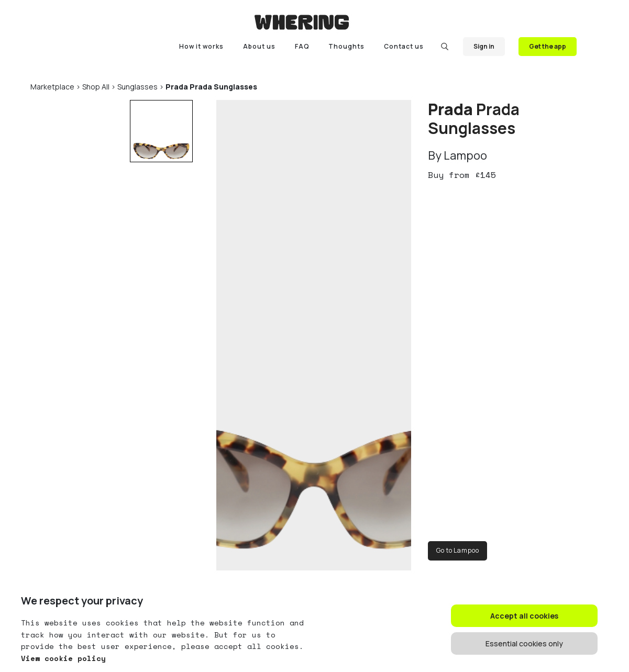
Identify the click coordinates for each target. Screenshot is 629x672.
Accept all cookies (524, 616)
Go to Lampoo (457, 550)
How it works (201, 46)
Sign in (484, 46)
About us (259, 46)
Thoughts (346, 46)
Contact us (404, 46)
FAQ (302, 46)
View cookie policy (63, 658)
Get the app (548, 46)
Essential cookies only (524, 643)
